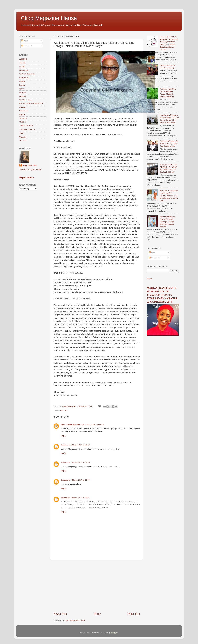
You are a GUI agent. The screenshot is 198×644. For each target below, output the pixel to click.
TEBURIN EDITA (27, 129)
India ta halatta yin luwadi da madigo (167, 67)
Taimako (23, 118)
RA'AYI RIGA (26, 100)
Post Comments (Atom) (75, 620)
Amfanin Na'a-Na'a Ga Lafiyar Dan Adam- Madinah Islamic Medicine (168, 93)
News (22, 89)
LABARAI (24, 77)
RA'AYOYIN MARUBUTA (31, 103)
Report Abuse (27, 177)
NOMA (23, 96)
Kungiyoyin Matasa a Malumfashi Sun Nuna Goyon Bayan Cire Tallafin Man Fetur (169, 119)
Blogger (114, 632)
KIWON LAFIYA (27, 74)
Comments (27, 46)
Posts (25, 41)
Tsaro (22, 133)
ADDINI (23, 59)
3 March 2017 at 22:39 (80, 480)
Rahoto (22, 107)
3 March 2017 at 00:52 (95, 424)
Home (97, 614)
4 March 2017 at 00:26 (80, 498)
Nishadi (23, 92)
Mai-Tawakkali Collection (73, 424)
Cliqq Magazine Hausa (49, 18)
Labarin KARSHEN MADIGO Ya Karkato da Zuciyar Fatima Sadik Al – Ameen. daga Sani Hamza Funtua (169, 43)
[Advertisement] (97, 586)
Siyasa (22, 115)
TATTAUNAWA (26, 126)
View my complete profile (30, 169)
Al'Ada (22, 63)
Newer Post (60, 614)
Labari (22, 81)
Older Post (134, 614)
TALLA (23, 122)
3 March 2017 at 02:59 (80, 445)
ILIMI (22, 66)
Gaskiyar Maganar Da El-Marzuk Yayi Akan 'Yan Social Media (169, 143)
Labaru (22, 85)
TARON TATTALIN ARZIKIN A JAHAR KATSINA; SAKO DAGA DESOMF (168, 168)
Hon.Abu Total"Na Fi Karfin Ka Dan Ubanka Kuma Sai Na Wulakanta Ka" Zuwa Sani (169, 196)
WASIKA (64, 411)
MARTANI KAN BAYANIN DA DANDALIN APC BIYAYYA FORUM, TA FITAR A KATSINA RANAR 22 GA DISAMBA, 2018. (162, 295)
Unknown (65, 445)
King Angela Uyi (30, 165)
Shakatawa (24, 111)
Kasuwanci (24, 70)
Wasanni (23, 137)
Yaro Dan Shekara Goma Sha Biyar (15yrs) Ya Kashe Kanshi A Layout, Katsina (167, 222)
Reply (63, 436)
